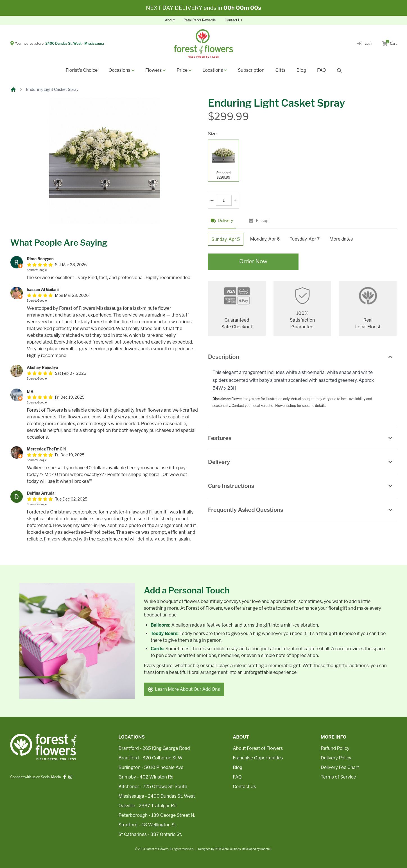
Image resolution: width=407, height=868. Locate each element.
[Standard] (223, 161)
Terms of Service (338, 777)
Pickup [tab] (259, 220)
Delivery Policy (336, 758)
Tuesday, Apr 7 (306, 239)
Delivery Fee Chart (340, 767)
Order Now (253, 262)
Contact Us (233, 20)
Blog (301, 70)
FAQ (322, 70)
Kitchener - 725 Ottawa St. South (153, 787)
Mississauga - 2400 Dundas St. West (157, 796)
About (170, 20)
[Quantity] (224, 200)
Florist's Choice (82, 70)
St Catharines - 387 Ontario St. (150, 834)
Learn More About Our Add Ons (185, 689)
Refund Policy (335, 748)
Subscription (251, 70)
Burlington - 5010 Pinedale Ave (151, 767)
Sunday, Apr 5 (226, 239)
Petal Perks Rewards (200, 20)
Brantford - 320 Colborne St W (151, 758)
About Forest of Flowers (258, 748)
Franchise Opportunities (258, 758)
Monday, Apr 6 (266, 239)
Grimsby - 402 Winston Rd (146, 777)
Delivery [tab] (222, 220)
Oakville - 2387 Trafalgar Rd (148, 806)
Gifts (281, 70)
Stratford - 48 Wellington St (147, 825)
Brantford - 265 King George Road (154, 748)
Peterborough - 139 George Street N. (157, 815)
